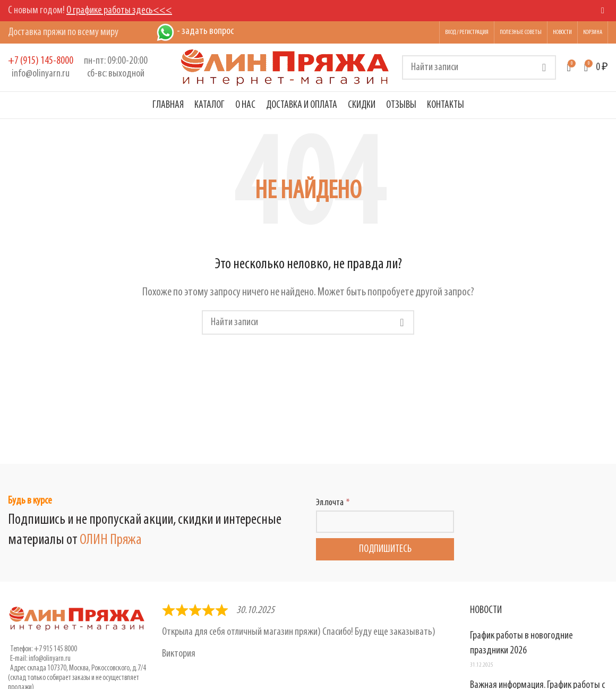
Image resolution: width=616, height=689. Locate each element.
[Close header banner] (603, 11)
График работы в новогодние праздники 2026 (521, 643)
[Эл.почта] (385, 522)
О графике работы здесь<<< (119, 11)
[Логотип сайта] (285, 67)
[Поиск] (479, 67)
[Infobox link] (41, 67)
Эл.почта (330, 503)
